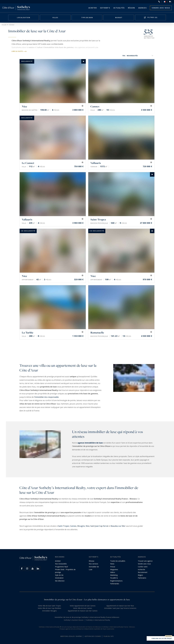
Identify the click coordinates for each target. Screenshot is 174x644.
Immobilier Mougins (49, 611)
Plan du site (109, 636)
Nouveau (169, 636)
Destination (59, 578)
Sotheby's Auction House (74, 620)
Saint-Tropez (64, 526)
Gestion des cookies (93, 636)
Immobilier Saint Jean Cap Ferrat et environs (120, 608)
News (112, 564)
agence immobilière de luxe (90, 443)
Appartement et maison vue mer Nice (120, 606)
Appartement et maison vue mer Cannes (83, 611)
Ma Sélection (60, 581)
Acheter (93, 8)
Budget (119, 17)
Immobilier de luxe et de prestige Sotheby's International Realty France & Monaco (87, 617)
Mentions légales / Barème (71, 636)
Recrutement (143, 572)
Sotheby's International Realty (98, 620)
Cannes (73, 526)
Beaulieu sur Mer (118, 526)
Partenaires (142, 578)
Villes (55, 17)
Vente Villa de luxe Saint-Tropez (49, 606)
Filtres (152, 17)
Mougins (81, 526)
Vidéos (113, 572)
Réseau (92, 561)
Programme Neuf (61, 567)
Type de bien (87, 17)
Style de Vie (59, 575)
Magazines (114, 569)
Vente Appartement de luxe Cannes (83, 606)
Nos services (93, 564)
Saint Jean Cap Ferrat (99, 526)
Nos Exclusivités (61, 564)
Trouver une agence (145, 561)
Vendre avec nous (161, 8)
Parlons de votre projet (160, 639)
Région (131, 8)
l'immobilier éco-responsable (46, 397)
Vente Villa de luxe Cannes (83, 608)
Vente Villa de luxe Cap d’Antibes (49, 608)
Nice (88, 526)
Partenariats (115, 584)
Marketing (114, 575)
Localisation (24, 17)
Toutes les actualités (118, 561)
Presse (113, 567)
